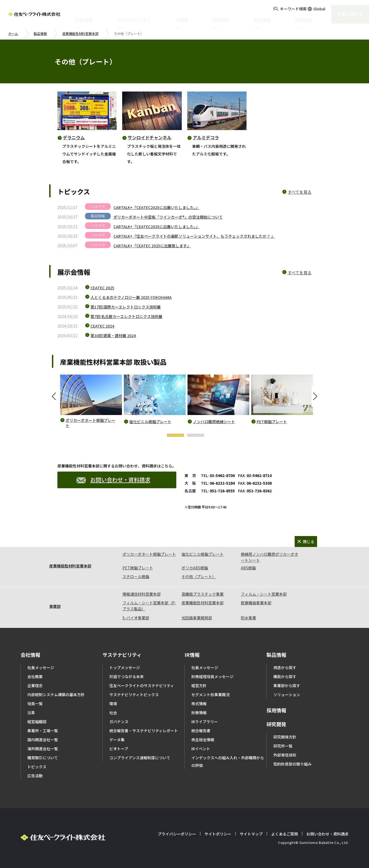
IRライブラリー (205, 722)
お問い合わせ (348, 14)
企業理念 (35, 685)
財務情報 (199, 713)
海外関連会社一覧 (43, 749)
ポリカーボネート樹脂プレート (90, 423)
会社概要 (35, 676)
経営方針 (199, 685)
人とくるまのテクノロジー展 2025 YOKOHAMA (131, 297)
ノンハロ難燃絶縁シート (214, 422)
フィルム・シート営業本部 (264, 594)
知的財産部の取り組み (292, 764)
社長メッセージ (41, 667)
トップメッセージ (125, 667)
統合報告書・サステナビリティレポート (144, 731)
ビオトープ (119, 749)
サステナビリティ (122, 655)
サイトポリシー (218, 834)
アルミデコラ (206, 137)
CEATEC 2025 (102, 288)
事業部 (55, 606)
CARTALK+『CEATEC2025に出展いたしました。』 (156, 207)
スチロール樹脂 (136, 576)
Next (314, 396)
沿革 (31, 713)
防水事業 (248, 618)
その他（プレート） (199, 576)
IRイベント (201, 749)
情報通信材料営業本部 (142, 594)
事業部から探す (287, 685)
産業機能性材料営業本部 (80, 33)
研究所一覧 (283, 746)
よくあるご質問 (285, 834)
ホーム (13, 33)
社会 (113, 713)
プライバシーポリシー (177, 834)
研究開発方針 (285, 737)
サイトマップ (251, 834)
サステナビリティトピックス (134, 695)
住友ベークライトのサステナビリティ (142, 685)
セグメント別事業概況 (210, 695)
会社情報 (30, 655)
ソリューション (287, 695)
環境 (113, 704)
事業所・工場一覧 (43, 731)
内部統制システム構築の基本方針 (56, 695)
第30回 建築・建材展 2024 (113, 336)
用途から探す (285, 667)
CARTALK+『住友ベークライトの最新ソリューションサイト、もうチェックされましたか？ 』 (194, 236)
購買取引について (43, 758)
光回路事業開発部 (197, 618)
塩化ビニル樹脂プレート (150, 422)
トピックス (37, 767)
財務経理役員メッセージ (212, 676)
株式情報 (199, 704)
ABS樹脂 (248, 568)
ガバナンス (119, 722)
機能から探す (285, 676)
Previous (55, 396)
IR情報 (192, 655)
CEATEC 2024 (102, 326)
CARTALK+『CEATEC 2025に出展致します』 (152, 246)
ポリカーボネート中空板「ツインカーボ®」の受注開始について (168, 217)
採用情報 (276, 710)
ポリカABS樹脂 (195, 568)
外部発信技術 (285, 755)
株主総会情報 (203, 740)
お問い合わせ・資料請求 (113, 480)
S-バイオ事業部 (136, 618)
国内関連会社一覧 (43, 740)
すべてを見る (300, 192)
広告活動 (35, 776)
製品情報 (40, 33)
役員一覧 (35, 704)
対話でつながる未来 (127, 676)
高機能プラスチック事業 (203, 594)
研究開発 (276, 724)
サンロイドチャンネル (150, 137)
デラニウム (74, 137)
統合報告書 (201, 731)
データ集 (117, 740)
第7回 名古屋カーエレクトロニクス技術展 (126, 316)
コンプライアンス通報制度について (140, 758)
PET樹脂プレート (272, 422)
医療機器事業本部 (256, 603)
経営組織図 (37, 722)
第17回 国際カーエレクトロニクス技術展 (126, 307)
